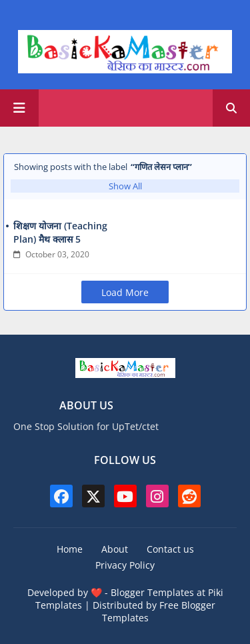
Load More (125, 292)
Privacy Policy (125, 565)
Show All (125, 186)
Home (70, 549)
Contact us (170, 549)
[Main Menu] (19, 108)
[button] (231, 108)
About (115, 549)
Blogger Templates (152, 592)
